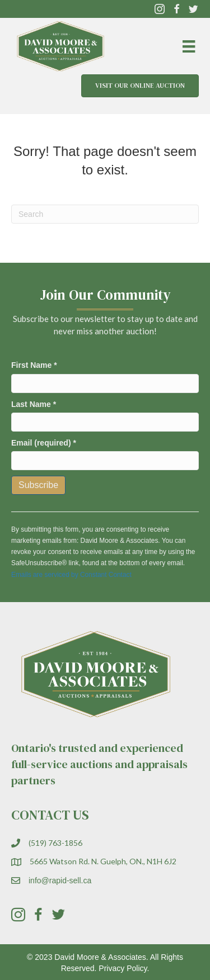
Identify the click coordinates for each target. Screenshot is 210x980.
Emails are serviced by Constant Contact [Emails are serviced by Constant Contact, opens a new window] (71, 575)
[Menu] (189, 46)
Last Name (34, 404)
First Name (34, 365)
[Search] (105, 214)
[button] (160, 9)
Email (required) (44, 443)
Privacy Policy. (124, 968)
